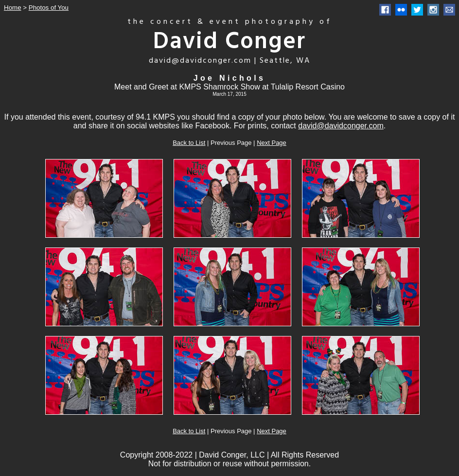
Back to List (189, 143)
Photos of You (49, 8)
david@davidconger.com (341, 126)
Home (13, 8)
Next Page (272, 143)
